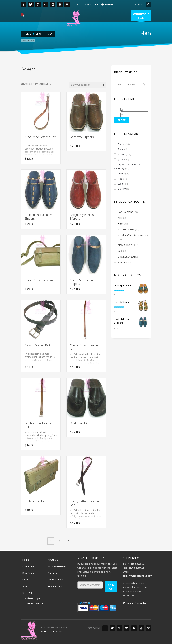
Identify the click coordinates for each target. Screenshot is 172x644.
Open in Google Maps (136, 603)
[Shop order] (88, 85)
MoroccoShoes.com (52, 631)
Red (120, 179)
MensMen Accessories (135, 235)
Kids (120, 218)
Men (120, 224)
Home (26, 560)
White (121, 184)
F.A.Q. (25, 580)
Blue (120, 149)
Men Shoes (128, 229)
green (121, 159)
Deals (141, 16)
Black (121, 144)
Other (121, 174)
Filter (122, 120)
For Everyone (126, 212)
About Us (53, 560)
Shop (25, 586)
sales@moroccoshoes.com (137, 576)
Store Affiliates (30, 593)
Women (122, 262)
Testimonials (55, 586)
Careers (52, 573)
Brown (122, 154)
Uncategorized (126, 257)
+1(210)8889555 (104, 4)
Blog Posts (28, 573)
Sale (120, 251)
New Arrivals (125, 245)
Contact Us (28, 566)
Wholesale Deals (57, 566)
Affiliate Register (34, 604)
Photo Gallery (55, 580)
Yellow (122, 189)
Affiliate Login (32, 598)
